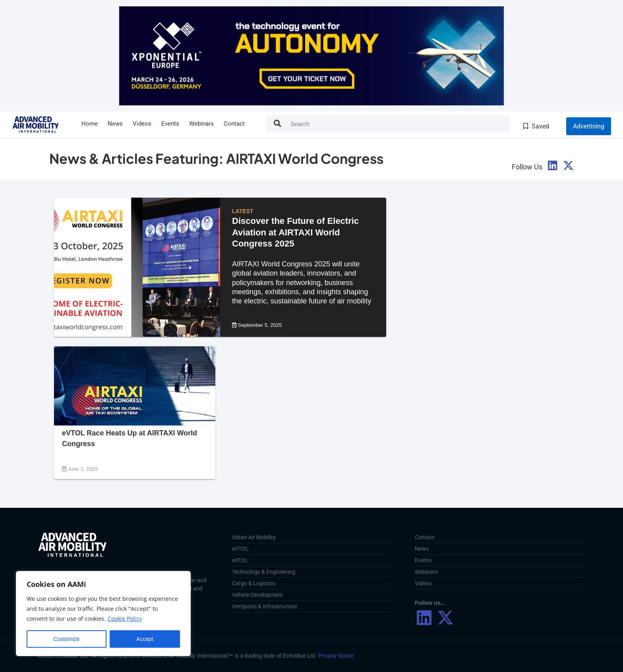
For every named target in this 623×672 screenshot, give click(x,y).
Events (170, 124)
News (115, 124)
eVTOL (240, 549)
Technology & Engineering (264, 572)
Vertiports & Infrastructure (265, 606)
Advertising (589, 126)
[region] (103, 614)
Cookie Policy (125, 619)
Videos (142, 124)
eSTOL (240, 560)
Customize (66, 639)
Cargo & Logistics (254, 583)
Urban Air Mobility (254, 537)
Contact (234, 124)
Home (90, 124)
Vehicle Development (257, 595)
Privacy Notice (336, 656)
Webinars (201, 124)
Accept (145, 639)
